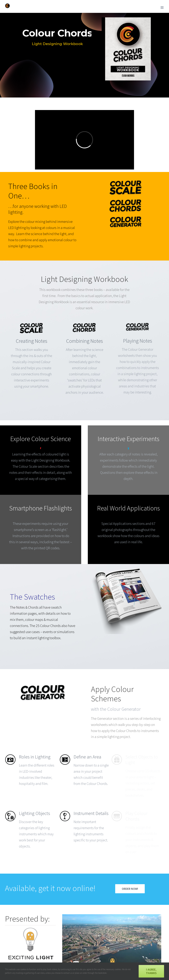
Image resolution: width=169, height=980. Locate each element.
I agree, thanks (151, 971)
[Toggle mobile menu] (162, 8)
